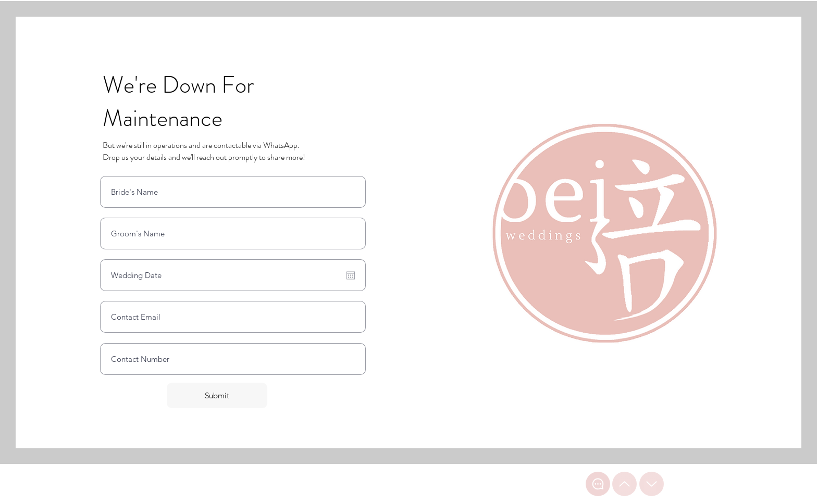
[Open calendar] (351, 275)
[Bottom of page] (652, 484)
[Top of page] (624, 484)
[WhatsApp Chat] (598, 484)
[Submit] (217, 395)
